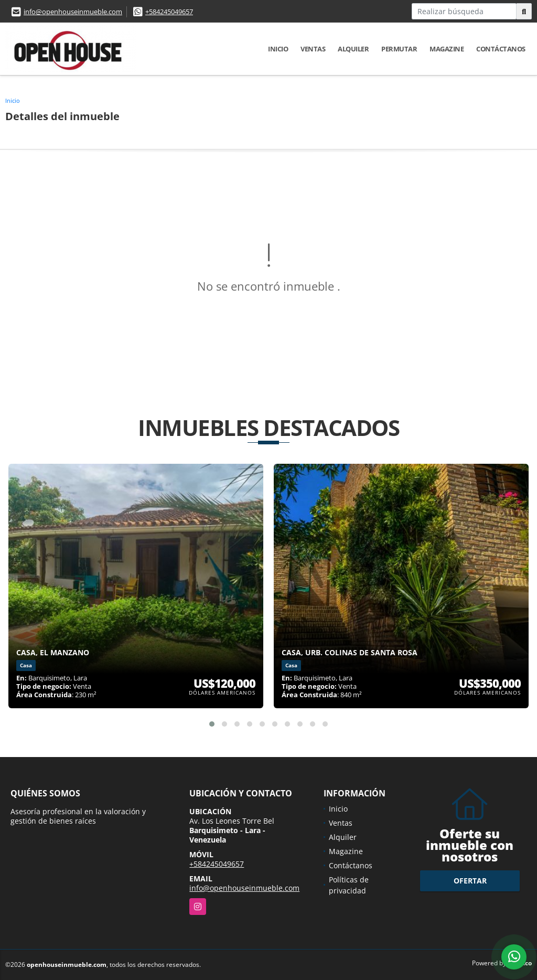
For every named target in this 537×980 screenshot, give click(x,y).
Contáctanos (501, 49)
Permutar (399, 49)
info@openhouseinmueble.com (73, 12)
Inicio (278, 49)
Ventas (313, 49)
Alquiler (353, 49)
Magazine (447, 49)
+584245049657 (169, 12)
